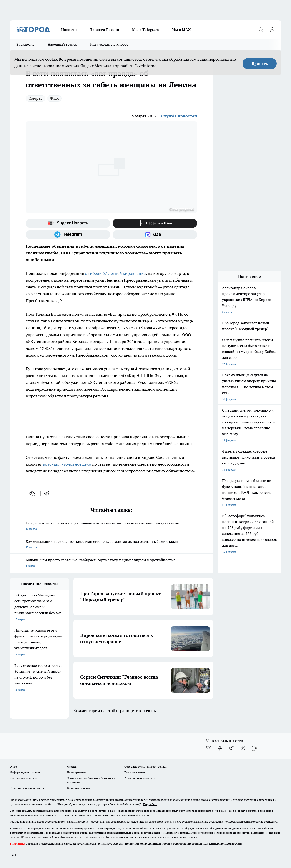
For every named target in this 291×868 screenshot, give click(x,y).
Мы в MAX (181, 30)
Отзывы (72, 767)
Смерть (35, 98)
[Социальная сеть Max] (155, 235)
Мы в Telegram (145, 30)
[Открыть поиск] (261, 30)
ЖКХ (54, 98)
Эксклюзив (25, 44)
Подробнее (150, 804)
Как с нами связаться (23, 778)
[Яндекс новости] (68, 223)
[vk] (33, 494)
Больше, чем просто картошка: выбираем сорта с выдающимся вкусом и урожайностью (111, 563)
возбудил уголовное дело (67, 464)
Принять (260, 64)
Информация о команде (25, 772)
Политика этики (135, 772)
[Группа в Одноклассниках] (220, 748)
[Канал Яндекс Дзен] (155, 223)
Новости (69, 30)
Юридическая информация (27, 788)
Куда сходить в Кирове (109, 44)
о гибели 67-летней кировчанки (115, 273)
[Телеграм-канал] (68, 235)
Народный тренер (63, 44)
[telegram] (48, 494)
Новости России (104, 30)
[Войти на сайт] (272, 30)
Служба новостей (179, 116)
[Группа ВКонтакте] (209, 748)
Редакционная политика (140, 778)
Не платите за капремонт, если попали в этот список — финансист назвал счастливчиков (111, 526)
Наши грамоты (77, 772)
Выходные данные (79, 788)
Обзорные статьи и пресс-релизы (146, 767)
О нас (13, 767)
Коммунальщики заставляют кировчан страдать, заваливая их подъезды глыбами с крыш (111, 545)
